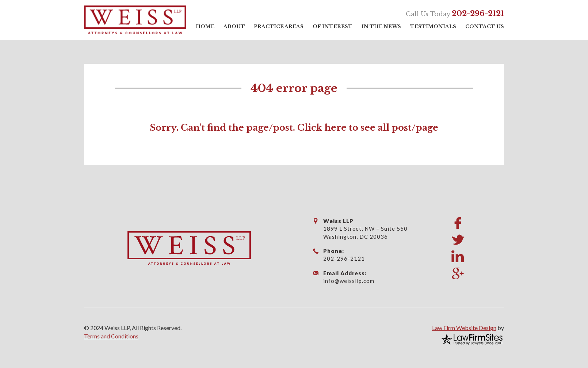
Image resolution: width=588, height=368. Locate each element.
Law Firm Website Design (464, 328)
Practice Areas (279, 26)
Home (205, 26)
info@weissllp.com (349, 281)
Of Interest (333, 26)
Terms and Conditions (111, 336)
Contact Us (485, 26)
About (234, 26)
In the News (381, 26)
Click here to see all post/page (368, 128)
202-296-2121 (478, 14)
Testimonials (433, 26)
